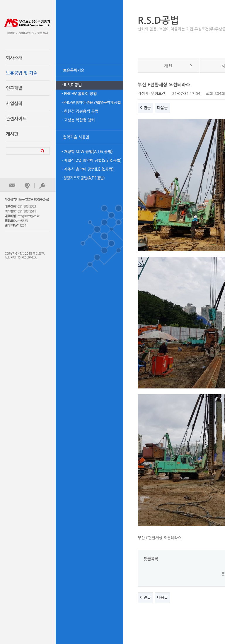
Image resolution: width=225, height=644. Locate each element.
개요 (168, 66)
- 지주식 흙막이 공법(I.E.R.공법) (88, 169)
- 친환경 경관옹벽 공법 (80, 111)
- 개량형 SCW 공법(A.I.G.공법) (87, 152)
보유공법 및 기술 (22, 73)
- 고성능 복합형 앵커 (78, 120)
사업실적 (14, 103)
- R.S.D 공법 (72, 85)
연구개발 (14, 88)
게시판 (12, 134)
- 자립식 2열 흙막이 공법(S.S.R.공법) (92, 161)
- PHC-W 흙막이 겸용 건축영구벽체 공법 (91, 103)
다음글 (162, 108)
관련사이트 (16, 119)
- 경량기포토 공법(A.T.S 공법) (83, 178)
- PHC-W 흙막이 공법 (79, 94)
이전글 (145, 108)
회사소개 (14, 58)
